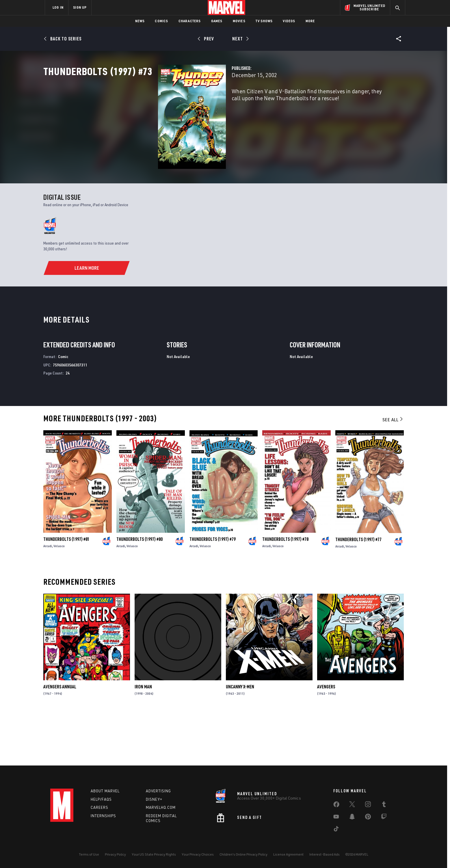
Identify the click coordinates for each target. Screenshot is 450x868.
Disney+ (154, 799)
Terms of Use (89, 854)
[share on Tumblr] (384, 805)
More (310, 21)
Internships (103, 816)
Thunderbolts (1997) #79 (213, 590)
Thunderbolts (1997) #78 (285, 590)
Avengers (326, 738)
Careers (100, 807)
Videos (289, 21)
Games (217, 21)
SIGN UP (80, 7)
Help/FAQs (101, 799)
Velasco (59, 597)
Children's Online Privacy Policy (243, 854)
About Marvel (105, 791)
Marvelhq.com (161, 807)
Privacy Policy (115, 854)
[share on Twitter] (352, 805)
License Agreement (288, 854)
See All (393, 471)
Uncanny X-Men (240, 738)
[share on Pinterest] (368, 818)
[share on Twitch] (384, 818)
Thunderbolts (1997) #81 (66, 590)
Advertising (158, 791)
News (140, 21)
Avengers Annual (60, 738)
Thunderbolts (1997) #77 (358, 590)
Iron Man (143, 738)
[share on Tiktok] (336, 830)
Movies (239, 21)
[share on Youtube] (336, 818)
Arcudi (48, 597)
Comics (161, 21)
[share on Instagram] (368, 805)
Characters (190, 21)
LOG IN (58, 7)
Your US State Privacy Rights (154, 854)
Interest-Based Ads (325, 854)
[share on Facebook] (336, 806)
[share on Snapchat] (352, 818)
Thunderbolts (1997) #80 (140, 590)
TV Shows (264, 21)
